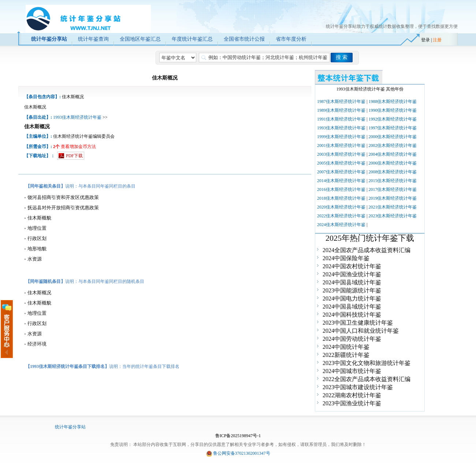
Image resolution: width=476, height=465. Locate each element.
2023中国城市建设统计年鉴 (358, 387)
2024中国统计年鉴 (346, 347)
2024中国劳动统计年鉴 (352, 339)
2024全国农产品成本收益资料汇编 (367, 250)
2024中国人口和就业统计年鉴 (361, 331)
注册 (437, 40)
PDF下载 (74, 156)
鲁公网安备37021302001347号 (242, 453)
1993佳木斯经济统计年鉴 (77, 117)
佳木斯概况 (39, 293)
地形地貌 (37, 249)
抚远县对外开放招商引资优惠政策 (63, 208)
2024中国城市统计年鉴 (352, 371)
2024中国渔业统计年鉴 (352, 274)
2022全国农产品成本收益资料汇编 (367, 379)
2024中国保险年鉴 (346, 258)
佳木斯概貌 (39, 218)
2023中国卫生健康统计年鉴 (358, 323)
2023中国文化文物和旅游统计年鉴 (367, 363)
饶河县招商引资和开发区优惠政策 (63, 197)
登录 (425, 40)
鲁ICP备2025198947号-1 (238, 436)
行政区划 (37, 238)
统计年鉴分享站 (70, 427)
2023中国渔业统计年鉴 (352, 403)
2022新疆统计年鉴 (346, 355)
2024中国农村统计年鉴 (352, 266)
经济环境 (37, 344)
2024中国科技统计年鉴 (352, 315)
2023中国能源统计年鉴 (352, 290)
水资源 (35, 259)
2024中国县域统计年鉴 (352, 282)
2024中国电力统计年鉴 (352, 298)
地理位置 (37, 228)
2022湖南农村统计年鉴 (352, 395)
